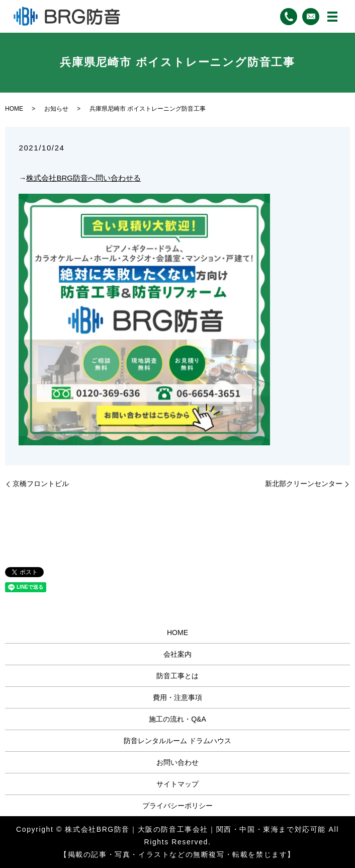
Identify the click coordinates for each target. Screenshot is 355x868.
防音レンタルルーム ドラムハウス (178, 741)
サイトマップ (178, 784)
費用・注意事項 (178, 697)
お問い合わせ (178, 762)
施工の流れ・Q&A (178, 719)
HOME (14, 109)
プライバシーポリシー (178, 806)
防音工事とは (178, 676)
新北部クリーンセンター (304, 484)
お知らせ (56, 109)
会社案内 (178, 654)
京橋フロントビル (41, 484)
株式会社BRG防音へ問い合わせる (83, 178)
